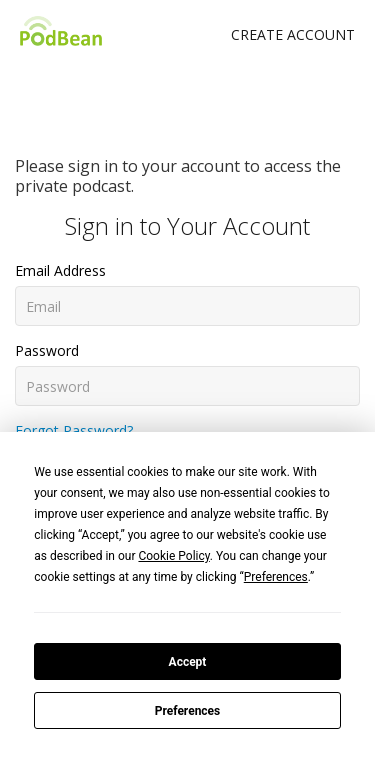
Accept (188, 662)
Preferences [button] (276, 577)
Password (47, 350)
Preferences (188, 711)
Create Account (293, 34)
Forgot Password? (74, 430)
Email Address (60, 270)
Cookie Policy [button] (173, 556)
